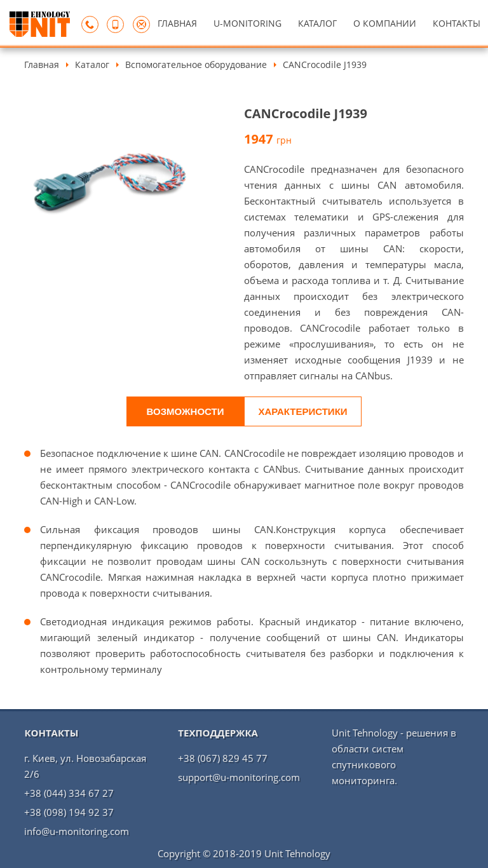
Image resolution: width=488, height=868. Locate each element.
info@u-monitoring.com (77, 831)
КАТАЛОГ (317, 23)
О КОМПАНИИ (385, 23)
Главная (42, 64)
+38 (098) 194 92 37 (69, 812)
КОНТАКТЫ (457, 23)
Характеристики (302, 411)
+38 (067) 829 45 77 (223, 758)
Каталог (92, 64)
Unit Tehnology (297, 853)
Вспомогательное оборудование (196, 64)
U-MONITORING (247, 23)
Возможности (186, 411)
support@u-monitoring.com (239, 777)
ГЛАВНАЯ (177, 23)
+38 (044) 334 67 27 (69, 793)
